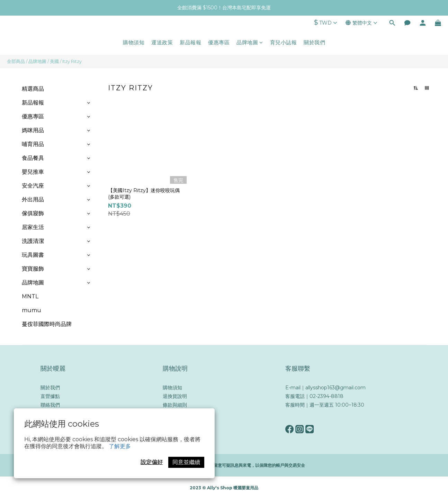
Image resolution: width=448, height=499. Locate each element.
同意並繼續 (186, 462)
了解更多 (120, 446)
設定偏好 (152, 462)
